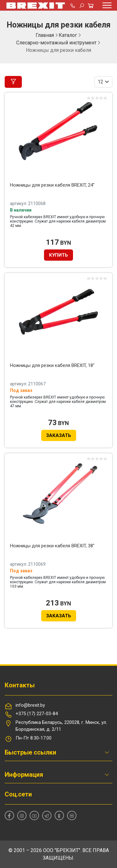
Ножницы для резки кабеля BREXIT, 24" (52, 185)
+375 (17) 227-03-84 (37, 714)
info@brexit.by (30, 705)
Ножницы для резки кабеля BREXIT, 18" (52, 365)
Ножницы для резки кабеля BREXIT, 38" (52, 546)
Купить (58, 255)
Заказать (59, 435)
